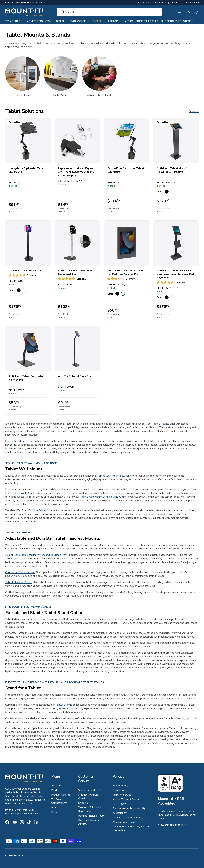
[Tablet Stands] (61, 73)
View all (194, 111)
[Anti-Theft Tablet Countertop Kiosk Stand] (28, 349)
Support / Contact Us (90, 790)
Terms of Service (122, 795)
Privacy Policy (120, 786)
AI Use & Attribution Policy (128, 818)
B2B (54, 808)
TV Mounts (14, 21)
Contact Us (161, 3)
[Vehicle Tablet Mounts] (99, 73)
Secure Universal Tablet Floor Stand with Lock (75, 272)
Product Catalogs (61, 795)
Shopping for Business (178, 21)
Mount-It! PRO (192, 3)
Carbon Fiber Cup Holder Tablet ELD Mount (126, 170)
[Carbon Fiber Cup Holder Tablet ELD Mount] (127, 141)
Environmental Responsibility (129, 808)
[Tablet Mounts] (23, 73)
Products (56, 790)
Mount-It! (19, 856)
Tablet (99, 21)
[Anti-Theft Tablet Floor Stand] (77, 349)
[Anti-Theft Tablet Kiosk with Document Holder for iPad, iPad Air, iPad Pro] (176, 243)
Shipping (83, 803)
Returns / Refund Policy (91, 816)
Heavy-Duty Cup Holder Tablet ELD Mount (27, 170)
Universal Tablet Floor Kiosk (25, 271)
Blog (54, 812)
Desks (62, 21)
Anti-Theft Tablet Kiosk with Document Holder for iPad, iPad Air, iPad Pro (175, 274)
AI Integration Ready (124, 822)
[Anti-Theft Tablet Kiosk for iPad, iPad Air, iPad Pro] (176, 141)
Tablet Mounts (23, 95)
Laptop (115, 21)
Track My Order (143, 3)
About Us (175, 3)
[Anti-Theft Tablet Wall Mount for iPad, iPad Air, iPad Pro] (127, 243)
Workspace (80, 21)
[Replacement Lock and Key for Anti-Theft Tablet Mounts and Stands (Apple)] (77, 141)
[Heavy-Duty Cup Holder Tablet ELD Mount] (28, 141)
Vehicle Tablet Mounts (99, 95)
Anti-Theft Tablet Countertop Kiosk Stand (26, 378)
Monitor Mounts (40, 21)
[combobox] (110, 12)
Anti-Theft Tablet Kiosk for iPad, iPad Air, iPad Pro (173, 170)
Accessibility (119, 813)
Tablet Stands (61, 95)
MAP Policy (119, 804)
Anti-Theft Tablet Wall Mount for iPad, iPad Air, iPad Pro (125, 272)
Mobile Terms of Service (126, 799)
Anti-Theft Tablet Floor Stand (76, 376)
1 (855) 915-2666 (24, 810)
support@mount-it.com (27, 814)
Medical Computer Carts (141, 21)
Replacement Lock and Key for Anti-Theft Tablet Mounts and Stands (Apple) (76, 172)
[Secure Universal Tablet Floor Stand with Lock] (77, 243)
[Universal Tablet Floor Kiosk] (28, 243)
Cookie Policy (120, 790)
